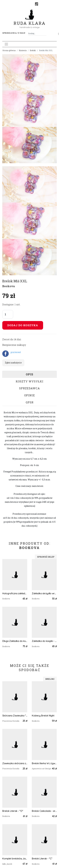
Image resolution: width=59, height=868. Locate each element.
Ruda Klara (30, 21)
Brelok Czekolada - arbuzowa (44, 811)
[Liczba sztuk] (8, 314)
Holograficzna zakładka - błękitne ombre (15, 593)
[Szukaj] (45, 33)
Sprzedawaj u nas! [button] (14, 33)
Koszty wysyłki (30, 381)
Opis (29, 374)
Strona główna (9, 50)
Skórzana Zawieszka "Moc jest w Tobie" (15, 716)
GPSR (30, 402)
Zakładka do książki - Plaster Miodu (44, 641)
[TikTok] (37, 4)
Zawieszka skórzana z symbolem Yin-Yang (15, 763)
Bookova (9, 286)
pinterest (16, 352)
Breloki (33, 50)
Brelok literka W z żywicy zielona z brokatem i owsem (44, 763)
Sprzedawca (29, 388)
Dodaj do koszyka (23, 325)
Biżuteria (23, 50)
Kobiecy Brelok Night (43, 716)
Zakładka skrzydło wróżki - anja (44, 593)
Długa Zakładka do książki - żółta (15, 641)
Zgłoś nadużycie (13, 363)
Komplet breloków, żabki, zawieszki (15, 859)
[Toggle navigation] (6, 44)
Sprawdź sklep (46, 557)
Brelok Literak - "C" (42, 859)
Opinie (30, 395)
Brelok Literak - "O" (13, 811)
